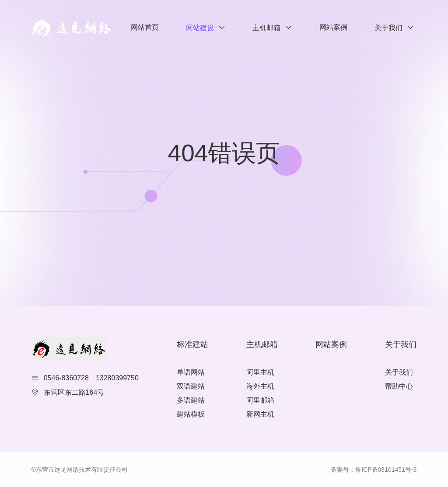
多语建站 (191, 400)
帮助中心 (399, 386)
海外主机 (260, 386)
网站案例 (333, 27)
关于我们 (388, 28)
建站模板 (191, 414)
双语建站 (191, 386)
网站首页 (145, 27)
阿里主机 (260, 372)
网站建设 (200, 28)
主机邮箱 (266, 28)
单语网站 (191, 372)
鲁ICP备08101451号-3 (386, 470)
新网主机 (260, 414)
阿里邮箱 (260, 400)
